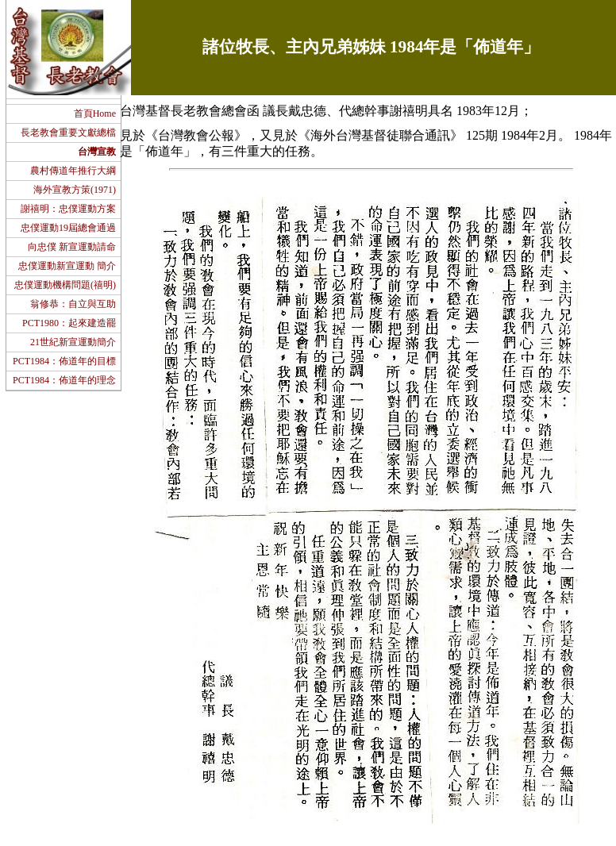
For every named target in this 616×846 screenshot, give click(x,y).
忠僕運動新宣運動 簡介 (67, 266)
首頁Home (95, 113)
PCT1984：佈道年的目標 (64, 361)
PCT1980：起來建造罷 (69, 323)
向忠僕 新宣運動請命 (72, 247)
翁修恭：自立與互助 (73, 304)
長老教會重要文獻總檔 (68, 133)
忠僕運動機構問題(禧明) (65, 285)
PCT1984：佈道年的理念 (64, 380)
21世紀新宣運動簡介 (73, 342)
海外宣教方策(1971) (75, 190)
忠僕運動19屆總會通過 (68, 228)
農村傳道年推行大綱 (73, 171)
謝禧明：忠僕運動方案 (68, 209)
